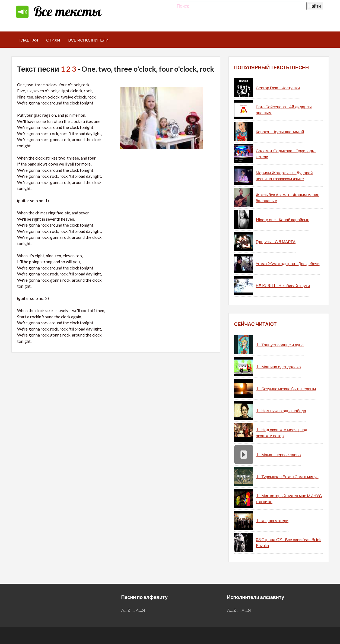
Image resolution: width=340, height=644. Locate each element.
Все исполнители (88, 40)
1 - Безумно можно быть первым (286, 389)
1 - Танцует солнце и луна (280, 345)
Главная (29, 40)
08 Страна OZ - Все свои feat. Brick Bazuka (288, 543)
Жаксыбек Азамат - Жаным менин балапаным (288, 198)
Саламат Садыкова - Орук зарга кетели (286, 154)
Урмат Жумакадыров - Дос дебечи (288, 264)
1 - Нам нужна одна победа (281, 411)
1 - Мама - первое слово (278, 455)
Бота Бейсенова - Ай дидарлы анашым (284, 110)
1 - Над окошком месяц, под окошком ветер (282, 433)
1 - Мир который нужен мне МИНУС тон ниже (289, 499)
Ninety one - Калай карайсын (283, 220)
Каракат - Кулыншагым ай (280, 132)
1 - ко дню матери (272, 521)
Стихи (53, 40)
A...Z (126, 610)
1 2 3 (68, 69)
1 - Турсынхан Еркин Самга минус (287, 477)
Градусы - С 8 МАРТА (276, 242)
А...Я (141, 610)
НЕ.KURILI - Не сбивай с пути (283, 285)
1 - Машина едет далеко (278, 367)
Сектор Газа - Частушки (278, 88)
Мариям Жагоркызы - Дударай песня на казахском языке (284, 176)
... (133, 610)
